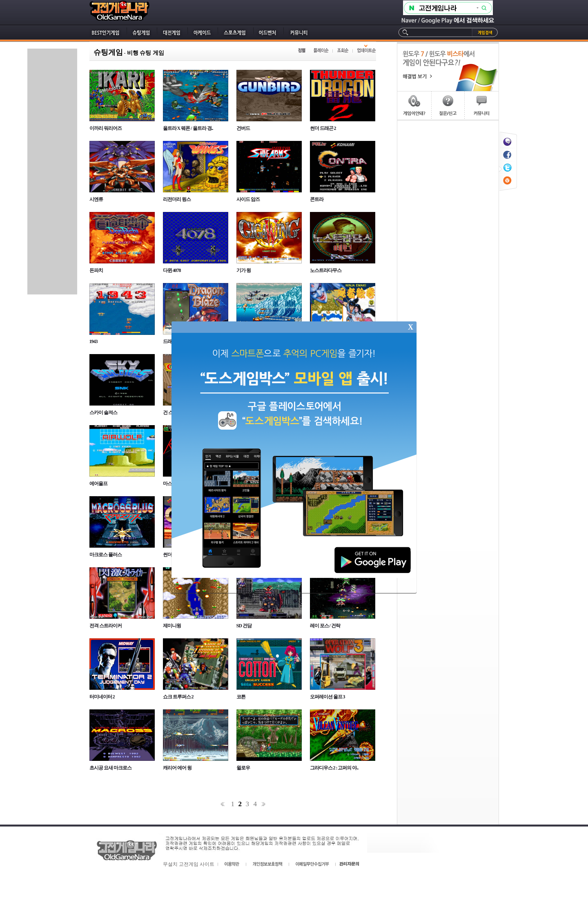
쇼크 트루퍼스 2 (178, 697)
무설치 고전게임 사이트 (189, 864)
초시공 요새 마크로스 (110, 768)
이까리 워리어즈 (106, 128)
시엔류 (96, 199)
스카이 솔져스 (103, 412)
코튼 (241, 697)
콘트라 (317, 199)
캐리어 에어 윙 (177, 768)
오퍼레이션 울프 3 (327, 697)
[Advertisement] (52, 172)
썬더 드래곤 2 (323, 128)
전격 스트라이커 (106, 626)
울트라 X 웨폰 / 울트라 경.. (188, 128)
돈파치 (96, 270)
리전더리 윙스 (177, 199)
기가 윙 (244, 270)
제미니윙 (172, 626)
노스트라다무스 (326, 270)
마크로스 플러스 (106, 555)
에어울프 (98, 484)
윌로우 (243, 768)
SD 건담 (244, 626)
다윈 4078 (172, 270)
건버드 (243, 128)
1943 (94, 341)
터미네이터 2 (102, 697)
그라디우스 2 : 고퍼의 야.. (334, 768)
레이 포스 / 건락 (325, 626)
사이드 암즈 (248, 199)
